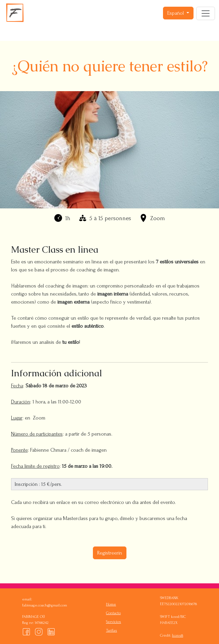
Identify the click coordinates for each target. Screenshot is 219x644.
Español (176, 13)
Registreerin (110, 553)
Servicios (114, 622)
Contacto (113, 613)
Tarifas (112, 630)
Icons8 (178, 635)
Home (111, 604)
